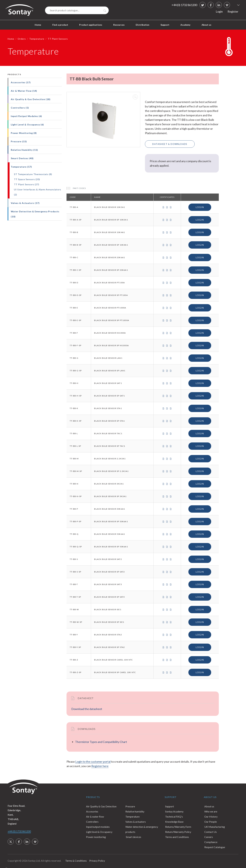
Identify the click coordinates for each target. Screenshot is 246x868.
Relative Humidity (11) (24, 150)
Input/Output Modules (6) (26, 116)
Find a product (60, 25)
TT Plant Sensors (58, 39)
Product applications (91, 25)
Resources (119, 25)
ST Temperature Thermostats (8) (33, 174)
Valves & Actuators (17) (25, 203)
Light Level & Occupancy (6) (27, 125)
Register (233, 11)
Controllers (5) (20, 108)
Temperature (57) (21, 167)
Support (165, 25)
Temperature (37, 39)
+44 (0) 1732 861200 (184, 5)
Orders (22, 39)
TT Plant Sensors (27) (27, 184)
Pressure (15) (19, 141)
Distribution (142, 25)
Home (38, 25)
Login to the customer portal (93, 762)
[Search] (77, 10)
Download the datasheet (87, 709)
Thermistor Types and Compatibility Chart (101, 742)
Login (219, 11)
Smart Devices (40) (22, 158)
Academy (185, 25)
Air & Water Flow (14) (24, 91)
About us (207, 25)
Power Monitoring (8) (24, 133)
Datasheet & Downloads (170, 144)
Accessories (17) (21, 82)
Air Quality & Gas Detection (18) (31, 99)
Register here (100, 766)
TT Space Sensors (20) (27, 179)
